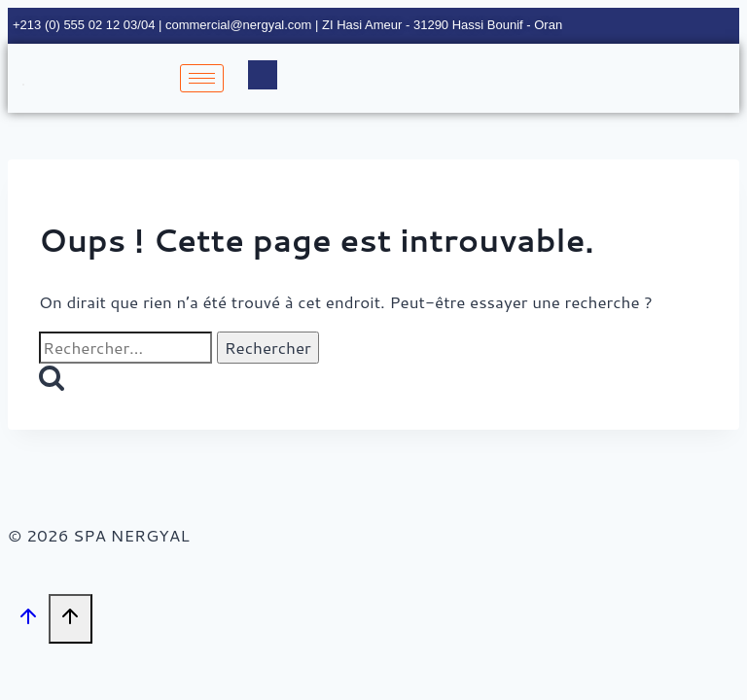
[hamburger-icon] (202, 78)
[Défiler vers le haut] (28, 620)
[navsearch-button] (263, 75)
